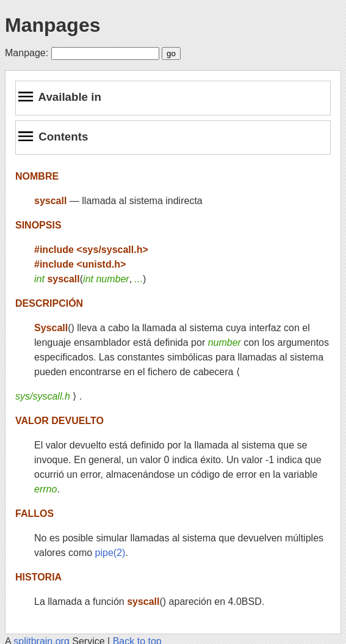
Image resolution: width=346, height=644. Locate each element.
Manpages (52, 25)
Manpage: (27, 53)
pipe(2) (110, 553)
